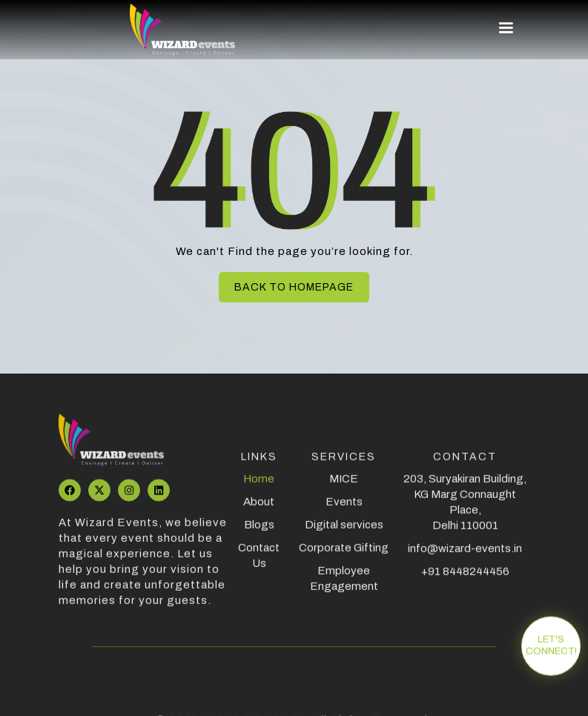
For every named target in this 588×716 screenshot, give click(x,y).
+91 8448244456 (465, 580)
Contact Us (260, 564)
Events (344, 510)
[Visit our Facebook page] (70, 499)
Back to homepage (294, 287)
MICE (344, 487)
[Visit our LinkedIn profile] (159, 499)
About (260, 510)
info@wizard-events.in (466, 557)
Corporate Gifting (344, 556)
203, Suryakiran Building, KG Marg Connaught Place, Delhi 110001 (466, 510)
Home (260, 487)
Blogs (259, 533)
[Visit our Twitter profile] (99, 499)
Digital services (344, 533)
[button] (499, 28)
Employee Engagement (344, 587)
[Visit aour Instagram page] (129, 499)
